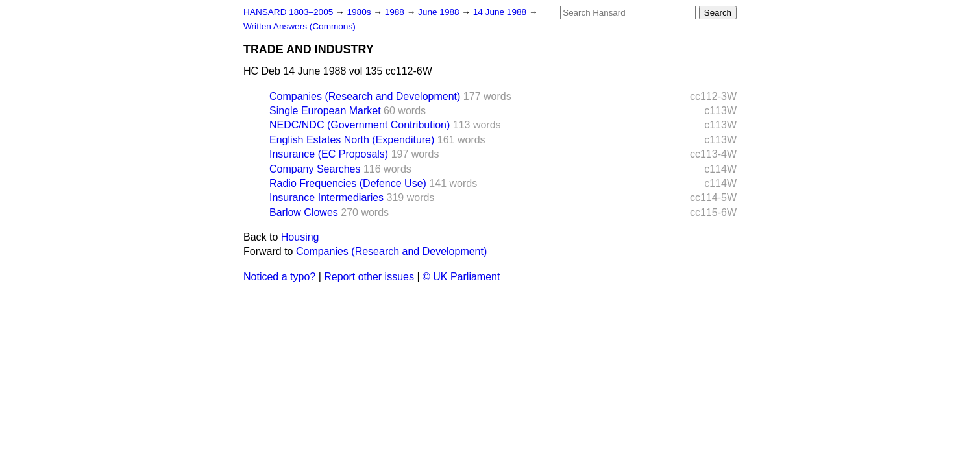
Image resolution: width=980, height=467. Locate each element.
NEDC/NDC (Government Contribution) (360, 125)
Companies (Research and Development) (365, 96)
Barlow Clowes (304, 212)
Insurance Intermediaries (326, 198)
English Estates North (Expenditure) (352, 140)
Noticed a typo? (279, 277)
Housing (300, 237)
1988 (396, 12)
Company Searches (315, 169)
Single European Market (325, 111)
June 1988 (440, 12)
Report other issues (369, 277)
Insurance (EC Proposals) (329, 154)
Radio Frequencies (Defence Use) (348, 183)
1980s (360, 12)
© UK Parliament (461, 277)
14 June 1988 (501, 12)
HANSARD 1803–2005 (288, 12)
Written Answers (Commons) (300, 26)
